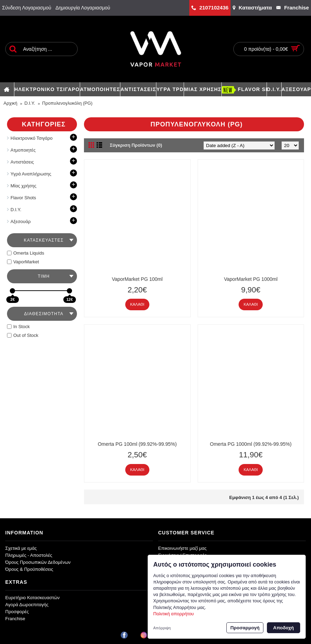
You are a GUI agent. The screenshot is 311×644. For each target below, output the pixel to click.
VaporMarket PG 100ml (137, 279)
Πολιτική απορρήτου (174, 614)
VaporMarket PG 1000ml (251, 279)
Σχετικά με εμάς (21, 548)
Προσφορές (17, 612)
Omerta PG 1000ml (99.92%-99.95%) (251, 444)
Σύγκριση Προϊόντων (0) (136, 145)
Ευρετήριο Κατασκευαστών (33, 598)
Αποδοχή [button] (284, 628)
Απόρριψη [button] (162, 628)
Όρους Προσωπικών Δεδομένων (38, 562)
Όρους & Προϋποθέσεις (29, 569)
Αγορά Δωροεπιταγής (27, 605)
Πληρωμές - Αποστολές (29, 555)
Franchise (15, 619)
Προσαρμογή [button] (245, 628)
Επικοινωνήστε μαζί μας (182, 548)
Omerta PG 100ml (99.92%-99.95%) (137, 444)
